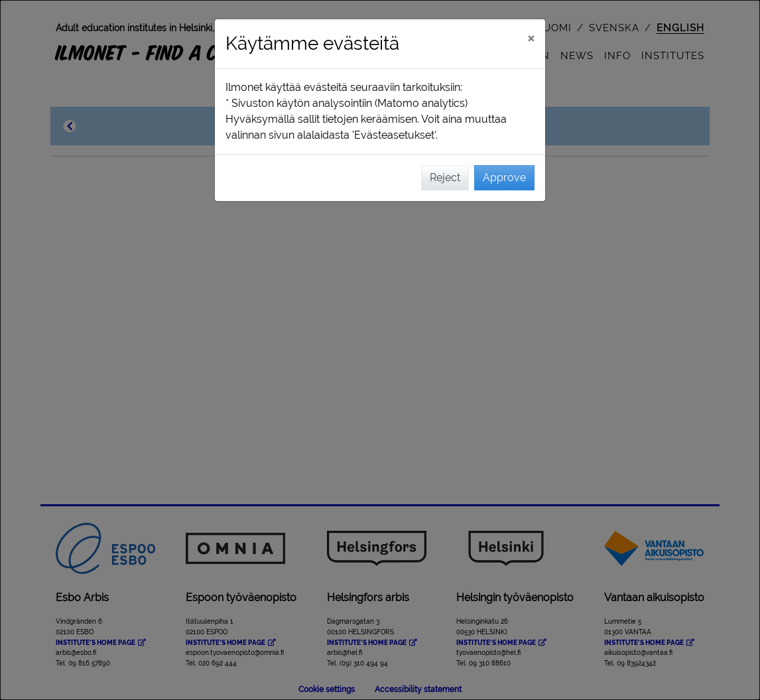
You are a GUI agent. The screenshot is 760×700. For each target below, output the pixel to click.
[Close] (531, 38)
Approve (504, 177)
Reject (445, 177)
